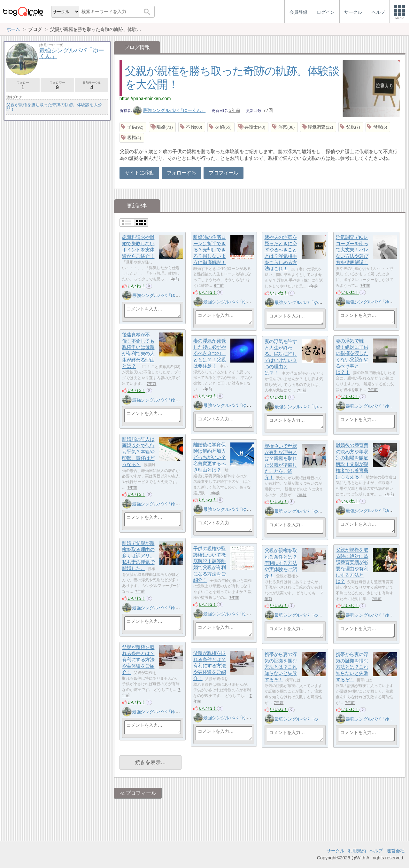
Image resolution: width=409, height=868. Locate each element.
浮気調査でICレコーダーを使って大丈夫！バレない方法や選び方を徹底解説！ (352, 250)
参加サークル (92, 86)
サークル (336, 851)
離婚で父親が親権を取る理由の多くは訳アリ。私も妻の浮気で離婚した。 (138, 556)
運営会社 (396, 851)
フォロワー (57, 86)
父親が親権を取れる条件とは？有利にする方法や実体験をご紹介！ (281, 563)
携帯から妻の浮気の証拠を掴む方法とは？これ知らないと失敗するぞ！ (281, 667)
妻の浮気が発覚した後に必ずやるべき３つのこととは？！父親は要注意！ (210, 354)
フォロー (23, 86)
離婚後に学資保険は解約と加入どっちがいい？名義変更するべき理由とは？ (210, 457)
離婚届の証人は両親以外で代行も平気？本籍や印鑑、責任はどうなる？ (138, 452)
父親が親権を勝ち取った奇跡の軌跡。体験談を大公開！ (54, 107)
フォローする (181, 173)
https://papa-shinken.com (145, 98)
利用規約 (357, 851)
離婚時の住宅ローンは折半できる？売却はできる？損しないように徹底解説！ (210, 250)
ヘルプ (376, 851)
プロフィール (223, 173)
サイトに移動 (139, 173)
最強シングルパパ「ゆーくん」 (169, 110)
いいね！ (136, 286)
